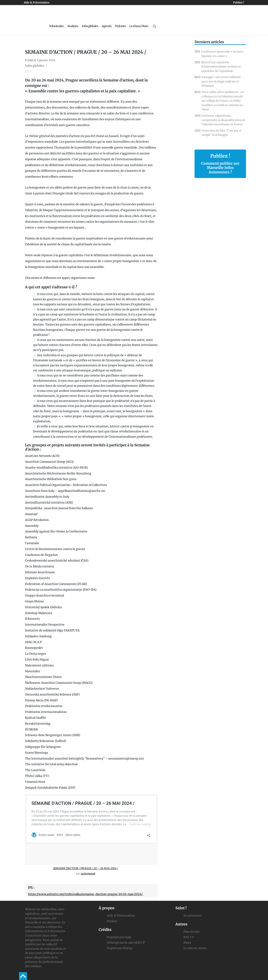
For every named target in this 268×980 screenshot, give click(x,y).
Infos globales (90, 26)
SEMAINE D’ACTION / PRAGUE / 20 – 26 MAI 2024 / (86, 868)
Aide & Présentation (37, 3)
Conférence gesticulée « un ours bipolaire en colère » (222, 54)
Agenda (107, 26)
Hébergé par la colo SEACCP (126, 943)
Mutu (187, 943)
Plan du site (192, 932)
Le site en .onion (195, 948)
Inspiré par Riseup (120, 948)
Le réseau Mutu (139, 26)
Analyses (73, 26)
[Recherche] (154, 26)
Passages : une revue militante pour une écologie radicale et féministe (221, 81)
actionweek (88, 874)
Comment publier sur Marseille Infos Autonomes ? (220, 168)
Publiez (112, 921)
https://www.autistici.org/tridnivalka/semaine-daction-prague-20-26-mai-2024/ (85, 894)
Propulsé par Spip (119, 937)
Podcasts (120, 26)
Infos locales (56, 26)
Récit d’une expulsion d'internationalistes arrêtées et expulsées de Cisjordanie (221, 67)
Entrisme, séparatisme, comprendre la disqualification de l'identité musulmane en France (223, 120)
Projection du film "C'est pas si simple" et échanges (221, 133)
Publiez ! (239, 3)
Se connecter (193, 916)
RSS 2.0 (189, 937)
